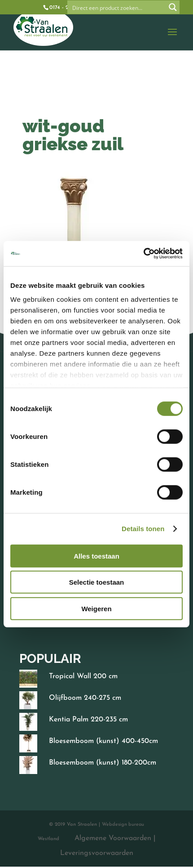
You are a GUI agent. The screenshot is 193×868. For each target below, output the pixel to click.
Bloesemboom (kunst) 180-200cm (103, 763)
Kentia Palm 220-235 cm (88, 720)
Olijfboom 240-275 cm (85, 698)
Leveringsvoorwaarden (96, 853)
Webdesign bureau (123, 825)
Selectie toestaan (97, 582)
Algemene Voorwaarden (113, 838)
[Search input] (117, 7)
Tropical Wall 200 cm (83, 676)
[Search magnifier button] (173, 7)
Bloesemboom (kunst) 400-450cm (103, 741)
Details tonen (143, 529)
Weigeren (96, 608)
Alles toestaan (96, 556)
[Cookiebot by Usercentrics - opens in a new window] (143, 254)
